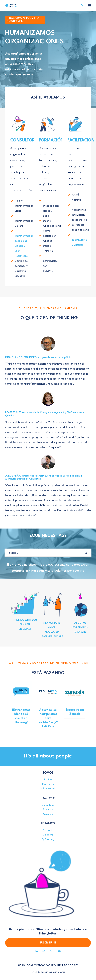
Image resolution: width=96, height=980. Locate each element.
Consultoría (48, 805)
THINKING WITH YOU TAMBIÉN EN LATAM (25, 625)
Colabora (48, 835)
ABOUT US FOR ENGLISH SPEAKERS (80, 627)
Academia (48, 814)
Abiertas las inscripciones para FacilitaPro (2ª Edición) (48, 714)
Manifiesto (48, 784)
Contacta (48, 830)
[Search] (81, 5)
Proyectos (48, 810)
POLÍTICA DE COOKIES (65, 965)
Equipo (48, 780)
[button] (86, 553)
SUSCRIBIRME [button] (48, 943)
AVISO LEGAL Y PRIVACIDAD (34, 965)
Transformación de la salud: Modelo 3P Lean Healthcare (24, 246)
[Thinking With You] (11, 5)
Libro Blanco (48, 789)
